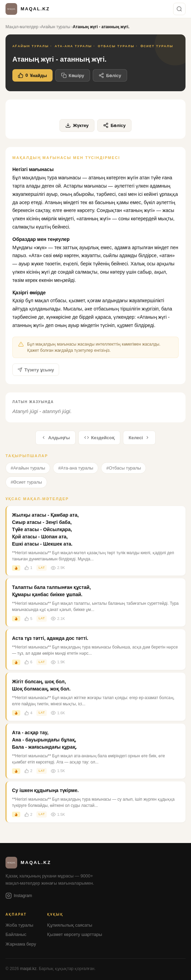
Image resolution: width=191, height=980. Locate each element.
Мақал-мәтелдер (22, 27)
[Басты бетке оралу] (28, 9)
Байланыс (16, 934)
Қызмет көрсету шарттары (75, 934)
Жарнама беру (21, 944)
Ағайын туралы (55, 27)
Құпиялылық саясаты (70, 925)
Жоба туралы (19, 925)
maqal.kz (28, 969)
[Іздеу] (179, 9)
